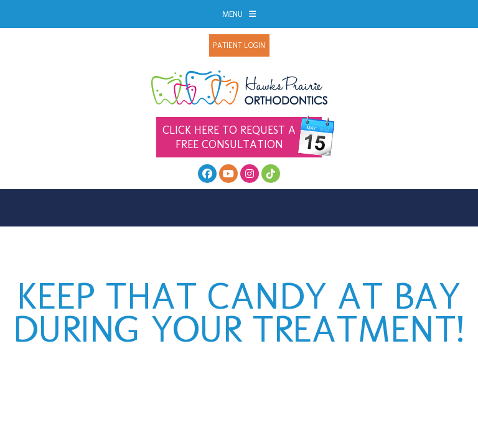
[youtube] (228, 174)
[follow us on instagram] (250, 174)
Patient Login (239, 45)
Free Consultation (242, 137)
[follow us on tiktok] (271, 174)
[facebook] (207, 174)
